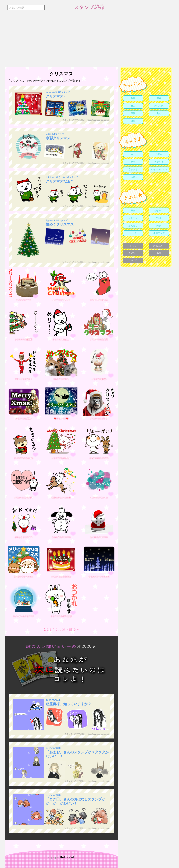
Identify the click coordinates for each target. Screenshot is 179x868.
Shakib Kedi (67, 857)
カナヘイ (159, 162)
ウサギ (159, 154)
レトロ (133, 233)
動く (159, 113)
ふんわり (133, 226)
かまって (159, 210)
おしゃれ (159, 106)
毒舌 (133, 113)
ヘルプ (133, 260)
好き (133, 210)
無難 (159, 98)
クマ (133, 162)
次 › (65, 629)
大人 (133, 106)
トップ (133, 246)
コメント (133, 253)
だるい (159, 218)
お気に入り (159, 246)
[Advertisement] (89, 41)
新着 (159, 253)
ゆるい (159, 226)
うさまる (133, 169)
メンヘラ (133, 218)
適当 (133, 121)
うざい (133, 177)
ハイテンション (159, 169)
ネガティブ (159, 233)
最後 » (74, 629)
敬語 (133, 98)
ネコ (133, 154)
